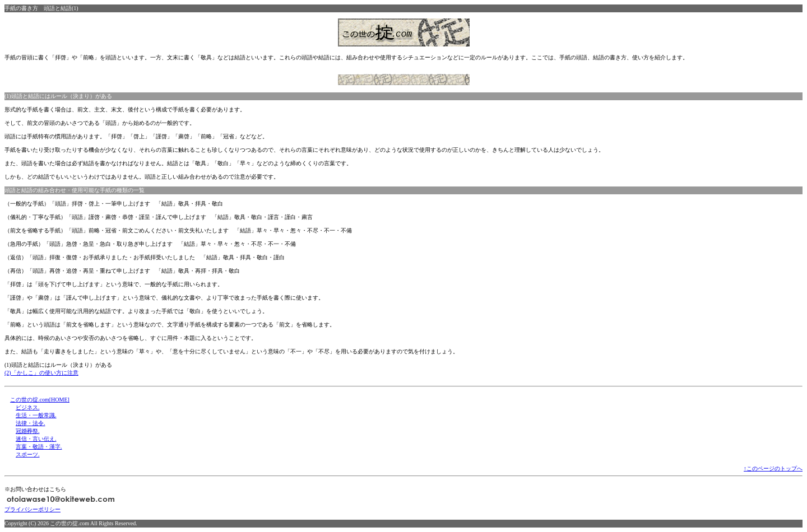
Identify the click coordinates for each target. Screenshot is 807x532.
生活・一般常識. (36, 415)
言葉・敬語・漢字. (39, 447)
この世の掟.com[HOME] (40, 400)
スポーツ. (28, 454)
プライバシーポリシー (33, 509)
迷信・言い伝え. (36, 439)
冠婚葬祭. (28, 431)
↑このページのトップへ (773, 468)
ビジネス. (28, 407)
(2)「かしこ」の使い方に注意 (41, 373)
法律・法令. (31, 423)
